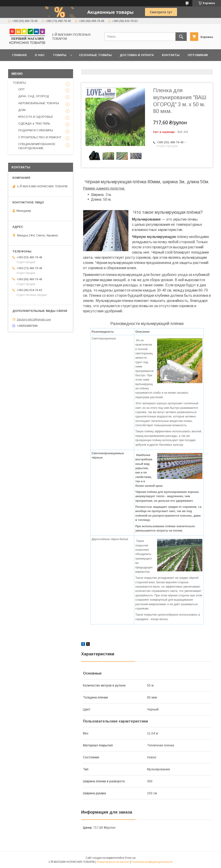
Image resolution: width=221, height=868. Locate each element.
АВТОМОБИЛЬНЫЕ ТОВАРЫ (39, 103)
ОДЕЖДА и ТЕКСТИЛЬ (34, 123)
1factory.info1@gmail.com (34, 319)
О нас (40, 55)
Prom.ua (130, 858)
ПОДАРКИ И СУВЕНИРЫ (36, 130)
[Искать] (181, 37)
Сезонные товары (95, 55)
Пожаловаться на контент (113, 862)
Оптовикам (198, 55)
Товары (60, 55)
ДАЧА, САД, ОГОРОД (34, 96)
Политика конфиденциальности (152, 862)
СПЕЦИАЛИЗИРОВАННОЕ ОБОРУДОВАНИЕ (37, 146)
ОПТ (21, 89)
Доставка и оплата (137, 55)
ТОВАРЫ (19, 83)
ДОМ (22, 110)
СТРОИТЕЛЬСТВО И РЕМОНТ (40, 137)
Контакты (171, 55)
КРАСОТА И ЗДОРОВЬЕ (36, 117)
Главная (19, 55)
